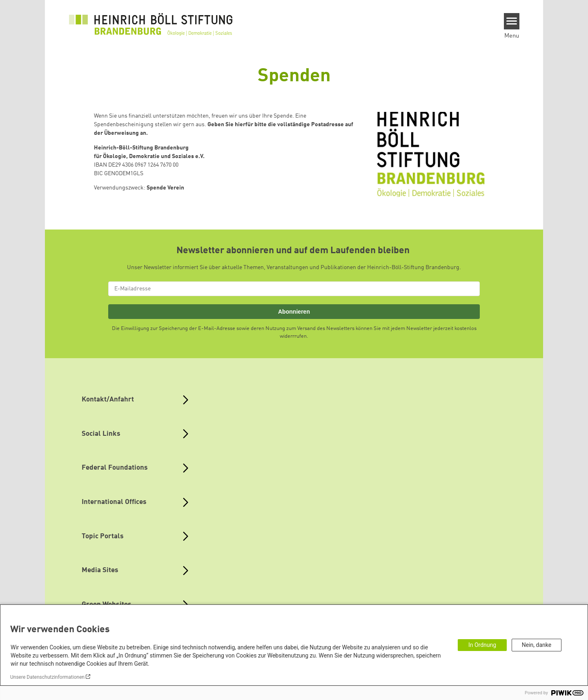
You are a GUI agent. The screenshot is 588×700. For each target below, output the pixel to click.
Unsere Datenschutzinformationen (47, 677)
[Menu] (512, 21)
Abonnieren (294, 312)
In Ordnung (482, 645)
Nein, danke (537, 645)
